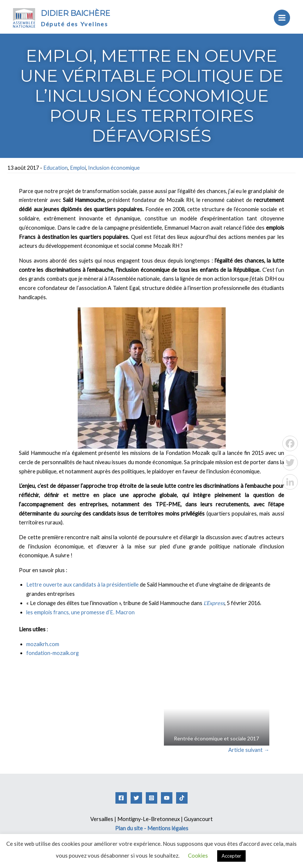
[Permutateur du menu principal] (282, 18)
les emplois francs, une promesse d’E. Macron (80, 612)
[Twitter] (136, 798)
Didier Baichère (75, 13)
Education (55, 168)
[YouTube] (167, 798)
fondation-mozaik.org (53, 653)
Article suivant (249, 750)
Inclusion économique (114, 168)
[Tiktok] (182, 798)
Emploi (78, 168)
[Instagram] (151, 798)
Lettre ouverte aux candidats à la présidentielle (83, 585)
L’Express (214, 603)
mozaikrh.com (43, 644)
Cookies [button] (198, 855)
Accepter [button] (231, 856)
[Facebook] (121, 798)
